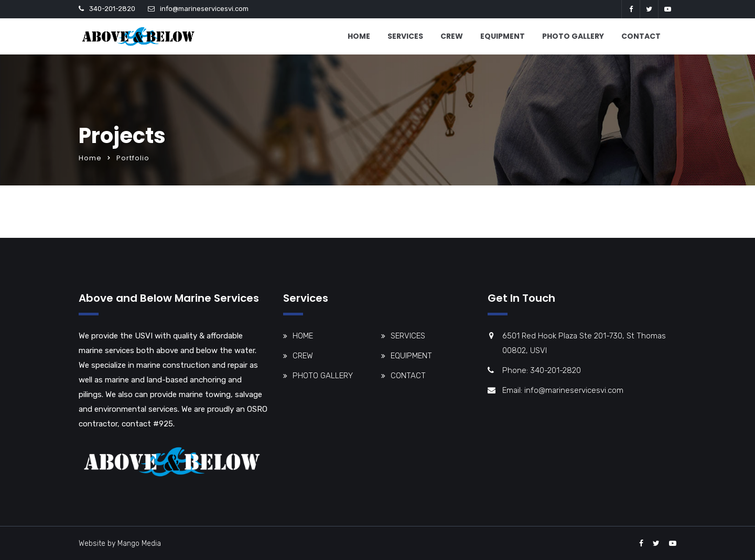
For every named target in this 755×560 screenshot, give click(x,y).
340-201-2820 (112, 9)
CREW (452, 36)
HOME (359, 36)
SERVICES (405, 36)
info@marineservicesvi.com (204, 9)
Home (90, 158)
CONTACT (641, 36)
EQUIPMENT (503, 36)
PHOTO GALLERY (573, 36)
